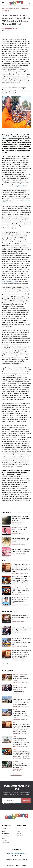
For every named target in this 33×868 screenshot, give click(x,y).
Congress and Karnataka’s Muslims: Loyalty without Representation (21, 766)
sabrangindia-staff (9, 28)
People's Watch (16, 584)
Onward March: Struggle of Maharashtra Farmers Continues (20, 529)
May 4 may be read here (19, 186)
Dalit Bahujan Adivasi (18, 523)
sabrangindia (15, 574)
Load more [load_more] (16, 774)
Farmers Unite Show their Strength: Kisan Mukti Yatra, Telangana (21, 518)
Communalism (25, 9)
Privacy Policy (18, 804)
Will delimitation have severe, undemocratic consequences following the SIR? (22, 641)
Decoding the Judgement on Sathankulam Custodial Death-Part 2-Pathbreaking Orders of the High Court (21, 579)
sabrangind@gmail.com (19, 853)
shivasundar (16, 646)
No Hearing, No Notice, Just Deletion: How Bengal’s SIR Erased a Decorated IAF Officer (20, 600)
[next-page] (7, 664)
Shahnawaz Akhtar (17, 605)
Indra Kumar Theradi (18, 632)
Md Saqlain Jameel (18, 770)
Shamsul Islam (16, 621)
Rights (4, 584)
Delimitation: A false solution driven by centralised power (21, 629)
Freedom (14, 534)
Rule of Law (16, 697)
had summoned (7, 137)
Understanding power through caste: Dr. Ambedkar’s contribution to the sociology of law (21, 741)
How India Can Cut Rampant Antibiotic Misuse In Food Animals (21, 540)
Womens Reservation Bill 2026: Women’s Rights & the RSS (21, 617)
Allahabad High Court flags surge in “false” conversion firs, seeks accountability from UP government (21, 702)
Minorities (6, 11)
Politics (4, 634)
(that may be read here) (10, 281)
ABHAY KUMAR (16, 746)
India (4, 571)
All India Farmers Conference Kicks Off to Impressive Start (21, 550)
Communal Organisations (11, 9)
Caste (14, 737)
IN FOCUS (6, 560)
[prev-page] (3, 664)
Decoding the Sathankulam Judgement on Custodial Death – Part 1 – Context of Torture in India (21, 590)
